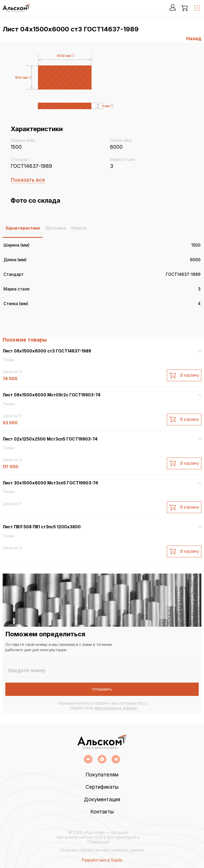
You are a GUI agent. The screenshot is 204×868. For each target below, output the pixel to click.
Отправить (102, 689)
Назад (194, 38)
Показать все (28, 180)
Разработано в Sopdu (102, 860)
